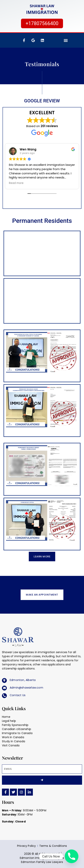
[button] (66, 40)
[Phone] (72, 856)
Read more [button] (16, 183)
